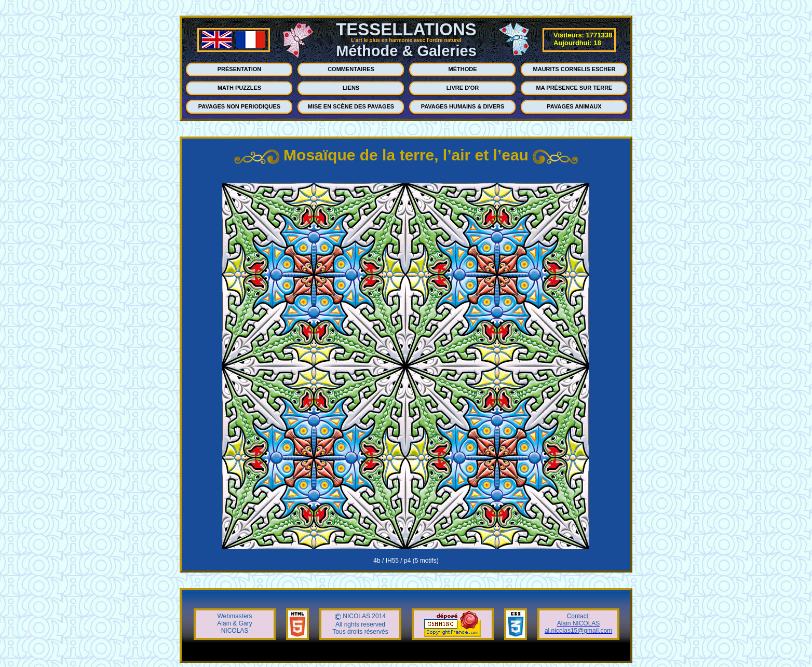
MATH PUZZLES (239, 88)
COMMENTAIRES (351, 69)
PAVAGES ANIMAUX (574, 106)
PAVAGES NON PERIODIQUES (239, 106)
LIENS (351, 88)
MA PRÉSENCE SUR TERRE (574, 88)
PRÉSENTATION (240, 69)
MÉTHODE (463, 69)
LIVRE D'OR (463, 88)
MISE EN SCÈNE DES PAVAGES (351, 106)
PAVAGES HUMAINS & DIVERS (463, 106)
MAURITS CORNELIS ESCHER (574, 69)
